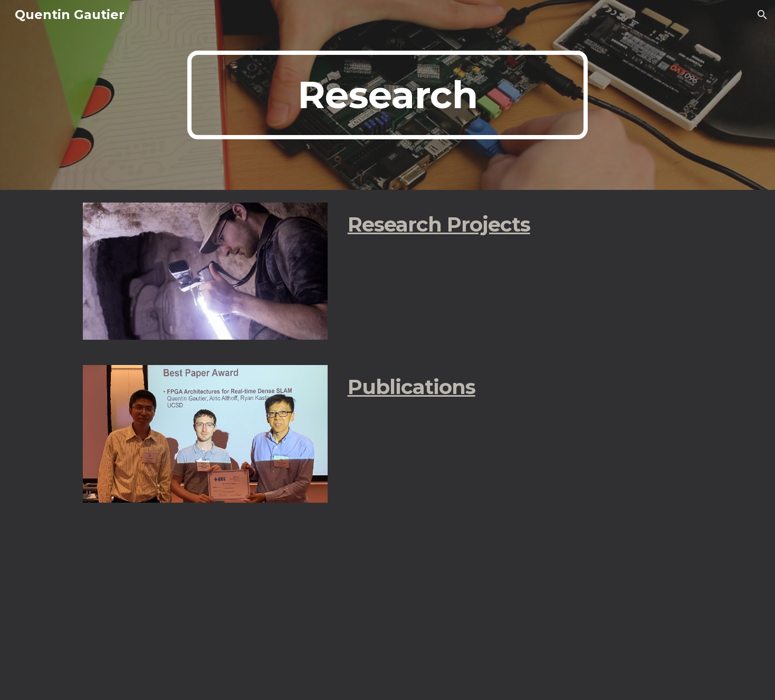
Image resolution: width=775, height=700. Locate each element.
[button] (762, 15)
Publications (412, 387)
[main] (388, 95)
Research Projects (439, 224)
